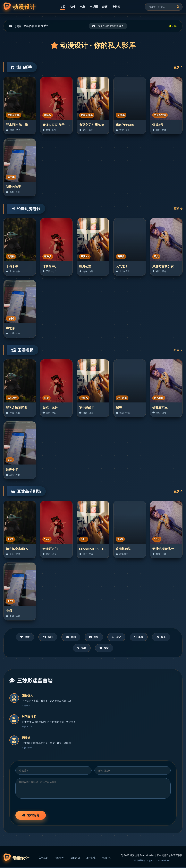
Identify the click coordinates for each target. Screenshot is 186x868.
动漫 (73, 7)
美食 (142, 637)
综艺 (105, 7)
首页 (63, 7)
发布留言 (31, 816)
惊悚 (105, 649)
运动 (118, 637)
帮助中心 (107, 859)
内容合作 (59, 859)
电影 (83, 7)
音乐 (166, 637)
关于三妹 (43, 859)
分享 (172, 26)
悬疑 (94, 637)
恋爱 (20, 637)
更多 (178, 67)
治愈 (81, 649)
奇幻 (45, 637)
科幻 (69, 637)
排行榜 (116, 7)
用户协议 (91, 859)
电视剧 (94, 7)
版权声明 (75, 859)
